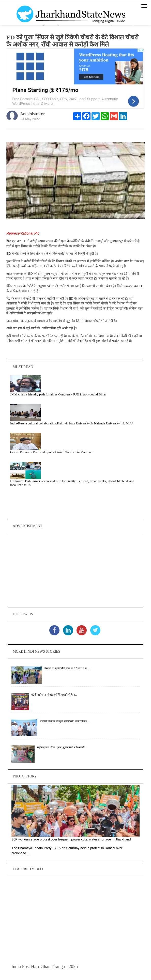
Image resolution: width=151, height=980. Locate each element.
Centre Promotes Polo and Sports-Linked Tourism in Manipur (51, 452)
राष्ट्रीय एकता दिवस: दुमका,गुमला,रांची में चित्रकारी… (62, 747)
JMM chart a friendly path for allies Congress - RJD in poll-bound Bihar (58, 394)
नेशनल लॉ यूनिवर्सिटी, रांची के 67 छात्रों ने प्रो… (67, 668)
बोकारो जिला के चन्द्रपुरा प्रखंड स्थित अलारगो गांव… (65, 721)
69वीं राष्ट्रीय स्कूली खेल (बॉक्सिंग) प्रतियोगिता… (55, 695)
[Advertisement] (75, 570)
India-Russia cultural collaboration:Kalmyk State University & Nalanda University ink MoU (71, 423)
